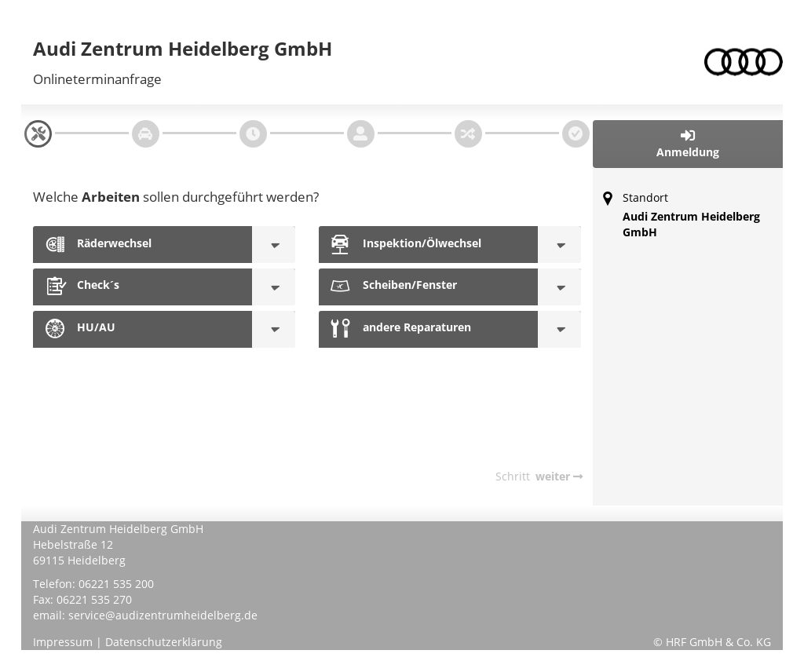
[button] (688, 144)
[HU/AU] (274, 329)
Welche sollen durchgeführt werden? (176, 197)
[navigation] (38, 134)
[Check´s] (274, 287)
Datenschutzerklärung (164, 642)
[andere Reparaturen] (559, 329)
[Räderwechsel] (274, 245)
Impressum (63, 642)
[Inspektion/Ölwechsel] (559, 245)
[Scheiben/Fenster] (559, 287)
